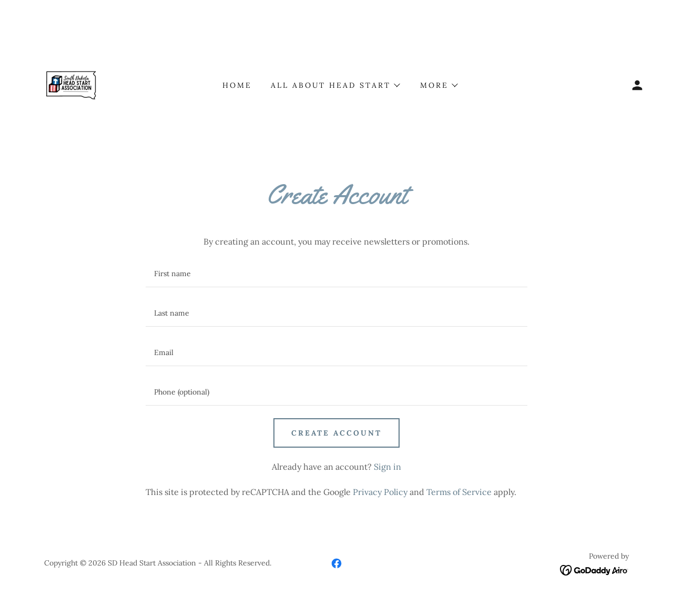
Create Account (336, 433)
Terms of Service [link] (459, 492)
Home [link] (237, 85)
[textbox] (336, 274)
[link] (74, 84)
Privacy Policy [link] (380, 492)
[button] (637, 85)
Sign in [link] (388, 467)
